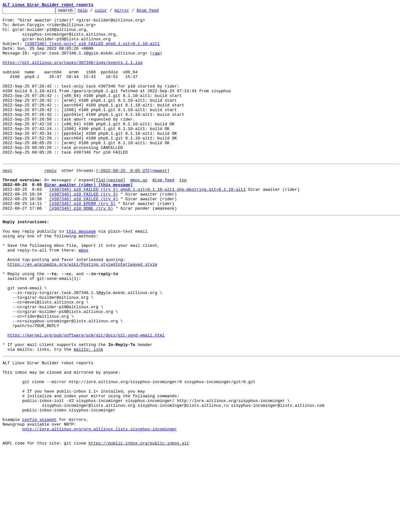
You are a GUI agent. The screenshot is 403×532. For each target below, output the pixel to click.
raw (156, 62)
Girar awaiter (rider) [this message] (89, 218)
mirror (132, 12)
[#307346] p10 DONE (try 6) (81, 247)
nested (115, 213)
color (111, 12)
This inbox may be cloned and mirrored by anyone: (61, 440)
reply (51, 201)
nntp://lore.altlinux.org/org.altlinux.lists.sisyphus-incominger (99, 508)
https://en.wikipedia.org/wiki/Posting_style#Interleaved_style (82, 312)
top (183, 213)
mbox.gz (139, 213)
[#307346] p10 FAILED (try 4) (83, 235)
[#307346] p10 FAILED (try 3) (83, 230)
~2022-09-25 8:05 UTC (124, 201)
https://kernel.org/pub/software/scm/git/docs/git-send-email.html (86, 397)
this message (81, 273)
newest (160, 201)
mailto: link (88, 414)
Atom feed (157, 12)
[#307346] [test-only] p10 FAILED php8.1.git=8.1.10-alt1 (92, 51)
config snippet (39, 497)
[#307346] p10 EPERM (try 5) (82, 241)
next (7, 201)
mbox (84, 295)
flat (101, 213)
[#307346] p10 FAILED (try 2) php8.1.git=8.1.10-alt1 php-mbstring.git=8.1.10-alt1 (147, 224)
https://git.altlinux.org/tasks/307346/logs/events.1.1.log (73, 74)
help (92, 12)
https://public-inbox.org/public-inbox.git (139, 525)
